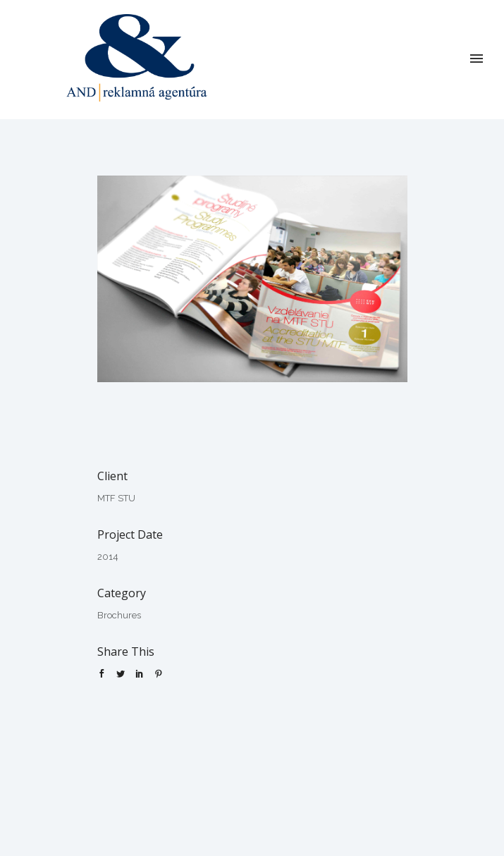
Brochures (119, 615)
